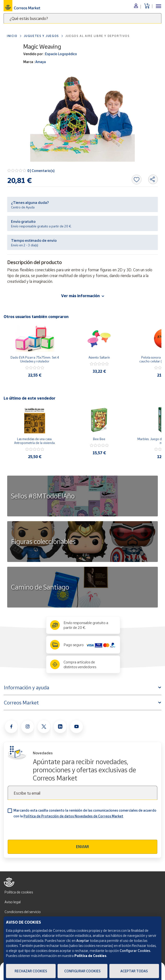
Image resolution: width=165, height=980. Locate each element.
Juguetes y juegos (41, 36)
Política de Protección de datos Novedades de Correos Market (73, 816)
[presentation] (44, 830)
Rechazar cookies (31, 971)
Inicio (12, 36)
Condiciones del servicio (23, 912)
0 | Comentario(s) (41, 171)
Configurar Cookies (82, 971)
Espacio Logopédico (61, 54)
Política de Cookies (90, 956)
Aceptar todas (134, 971)
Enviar (82, 847)
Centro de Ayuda (23, 207)
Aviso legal (13, 902)
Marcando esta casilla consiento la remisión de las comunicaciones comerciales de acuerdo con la (85, 813)
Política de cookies (19, 892)
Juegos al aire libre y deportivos (97, 36)
